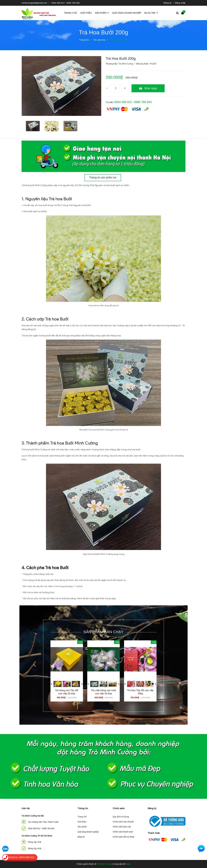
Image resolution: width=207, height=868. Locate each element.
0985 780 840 (73, 3)
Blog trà (81, 837)
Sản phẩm (82, 827)
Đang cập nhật (35, 848)
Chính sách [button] (119, 808)
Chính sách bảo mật (122, 827)
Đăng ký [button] (152, 808)
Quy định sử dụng (121, 817)
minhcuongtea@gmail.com (34, 3)
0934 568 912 (58, 3)
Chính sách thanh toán (123, 832)
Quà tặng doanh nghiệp (88, 832)
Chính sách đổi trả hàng (123, 837)
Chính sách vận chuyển (123, 822)
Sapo (128, 864)
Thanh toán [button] (154, 833)
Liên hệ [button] (26, 808)
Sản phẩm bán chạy (103, 632)
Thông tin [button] (83, 808)
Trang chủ (82, 817)
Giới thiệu (82, 822)
